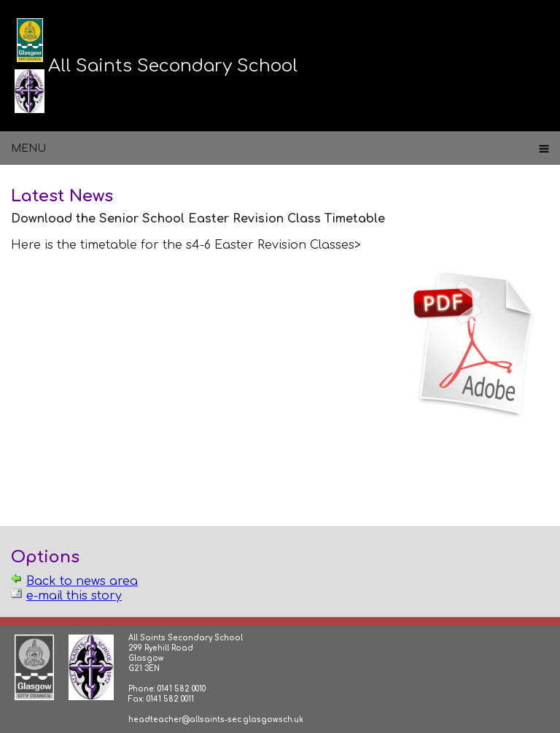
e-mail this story (74, 596)
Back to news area (82, 581)
